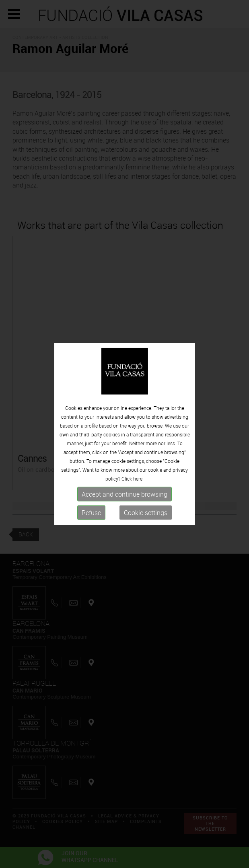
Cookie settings (146, 513)
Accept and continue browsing (124, 494)
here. (138, 479)
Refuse (91, 513)
